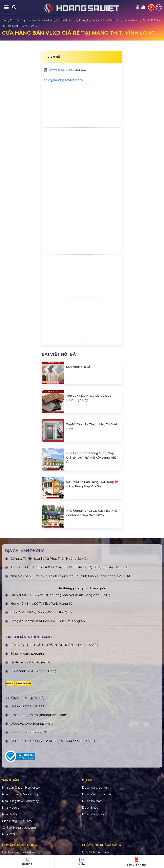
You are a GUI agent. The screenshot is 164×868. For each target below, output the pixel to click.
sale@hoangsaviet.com (63, 80)
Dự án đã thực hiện (95, 788)
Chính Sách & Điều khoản (20, 852)
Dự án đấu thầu (93, 814)
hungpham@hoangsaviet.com (44, 715)
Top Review (29, 20)
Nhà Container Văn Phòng (21, 794)
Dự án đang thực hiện (97, 794)
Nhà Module (11, 808)
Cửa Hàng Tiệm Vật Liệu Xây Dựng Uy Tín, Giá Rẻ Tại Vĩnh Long (82, 20)
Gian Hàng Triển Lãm (17, 821)
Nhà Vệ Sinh (11, 834)
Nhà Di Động (11, 814)
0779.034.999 (60, 70)
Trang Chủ (9, 20)
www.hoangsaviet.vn (40, 723)
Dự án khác (90, 808)
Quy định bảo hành (95, 852)
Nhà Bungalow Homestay (20, 801)
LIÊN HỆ (54, 57)
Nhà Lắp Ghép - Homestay (21, 788)
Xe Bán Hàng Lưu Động (19, 828)
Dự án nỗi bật (91, 801)
